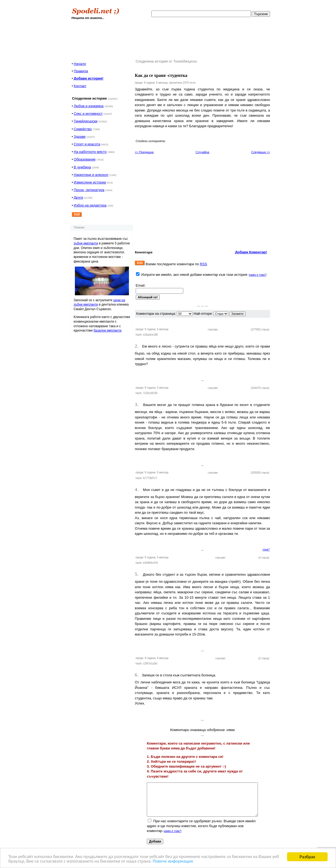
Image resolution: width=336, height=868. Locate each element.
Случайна (202, 152)
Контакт (80, 86)
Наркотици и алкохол (91, 175)
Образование (85, 159)
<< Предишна (144, 152)
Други (78, 197)
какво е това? (258, 275)
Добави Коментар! (251, 252)
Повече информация (173, 862)
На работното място (90, 152)
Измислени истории (90, 182)
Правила (81, 71)
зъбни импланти (86, 243)
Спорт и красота (87, 144)
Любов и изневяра (89, 106)
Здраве (80, 137)
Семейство (83, 129)
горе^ (266, 549)
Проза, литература (89, 190)
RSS (203, 264)
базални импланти (107, 330)
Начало (80, 64)
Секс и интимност (88, 114)
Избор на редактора (90, 205)
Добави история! (89, 78)
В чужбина (82, 167)
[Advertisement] (172, 38)
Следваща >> (261, 152)
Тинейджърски (86, 121)
